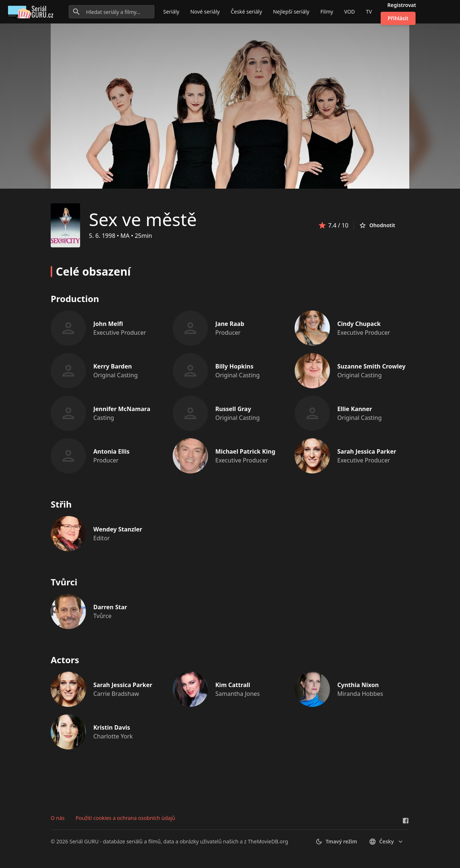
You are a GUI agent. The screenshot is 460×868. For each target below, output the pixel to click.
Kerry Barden (113, 366)
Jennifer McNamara (122, 409)
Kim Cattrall (233, 685)
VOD (350, 12)
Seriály (171, 12)
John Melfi (108, 324)
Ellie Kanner (355, 409)
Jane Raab (230, 324)
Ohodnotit (377, 225)
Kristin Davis (112, 727)
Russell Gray (233, 409)
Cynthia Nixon (358, 685)
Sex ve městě (143, 219)
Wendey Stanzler (118, 529)
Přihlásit (398, 18)
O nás (58, 818)
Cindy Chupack (359, 324)
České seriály (246, 12)
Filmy (327, 12)
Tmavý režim (336, 842)
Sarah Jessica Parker (367, 451)
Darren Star (110, 607)
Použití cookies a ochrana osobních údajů (125, 818)
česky (387, 842)
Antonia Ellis (112, 451)
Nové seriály (205, 12)
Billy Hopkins (234, 366)
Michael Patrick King (245, 451)
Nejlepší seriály (291, 12)
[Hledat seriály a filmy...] (112, 12)
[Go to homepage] (32, 12)
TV (369, 12)
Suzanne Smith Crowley (371, 366)
